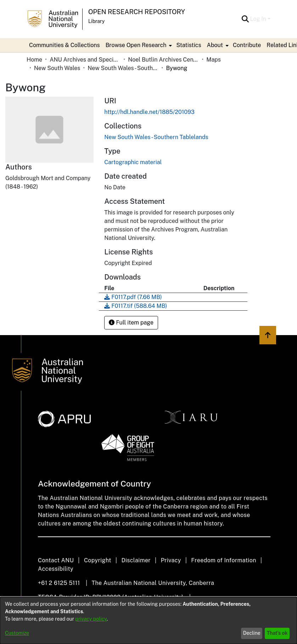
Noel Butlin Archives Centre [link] (163, 60)
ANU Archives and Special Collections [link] (85, 60)
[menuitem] (138, 45)
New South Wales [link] (57, 68)
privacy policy (91, 619)
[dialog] (148, 620)
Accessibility (56, 569)
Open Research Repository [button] (137, 12)
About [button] (215, 45)
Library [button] (96, 21)
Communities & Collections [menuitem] (65, 45)
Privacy (171, 560)
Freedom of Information (223, 560)
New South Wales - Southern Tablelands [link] (123, 68)
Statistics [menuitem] (189, 45)
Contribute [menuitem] (247, 45)
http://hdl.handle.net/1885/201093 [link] (149, 112)
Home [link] (34, 60)
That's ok (277, 633)
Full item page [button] (131, 323)
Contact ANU (56, 560)
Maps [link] (214, 60)
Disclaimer (136, 560)
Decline (252, 633)
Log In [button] (259, 19)
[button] (245, 19)
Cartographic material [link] (133, 162)
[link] (156, 137)
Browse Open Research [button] (136, 45)
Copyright (98, 560)
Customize (17, 633)
